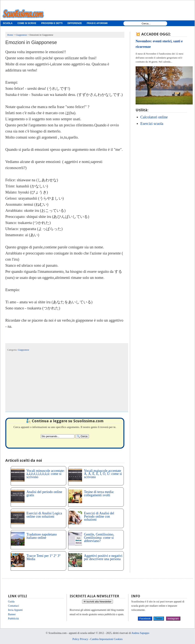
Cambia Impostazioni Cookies (106, 639)
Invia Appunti (15, 610)
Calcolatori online (154, 117)
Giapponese (24, 350)
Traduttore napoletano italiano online (42, 536)
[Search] (82, 436)
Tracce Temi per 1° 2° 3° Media (44, 557)
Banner (12, 614)
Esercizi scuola (152, 124)
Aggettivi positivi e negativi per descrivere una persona (103, 557)
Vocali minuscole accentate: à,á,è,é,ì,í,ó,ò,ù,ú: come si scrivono (46, 474)
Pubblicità (13, 619)
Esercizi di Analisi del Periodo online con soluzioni (99, 516)
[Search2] (58, 436)
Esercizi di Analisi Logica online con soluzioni (44, 515)
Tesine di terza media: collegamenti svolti (99, 493)
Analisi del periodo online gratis (44, 493)
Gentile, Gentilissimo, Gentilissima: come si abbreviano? (99, 538)
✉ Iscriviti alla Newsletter (98, 602)
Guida (11, 602)
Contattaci (14, 606)
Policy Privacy (80, 639)
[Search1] (146, 24)
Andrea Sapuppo (140, 633)
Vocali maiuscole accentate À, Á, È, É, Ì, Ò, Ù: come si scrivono (103, 474)
